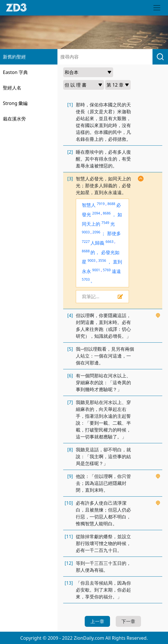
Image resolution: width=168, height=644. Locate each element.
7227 (86, 242)
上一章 (97, 621)
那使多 (114, 233)
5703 (86, 279)
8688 (111, 204)
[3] (70, 179)
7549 (105, 223)
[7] (70, 402)
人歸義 (97, 243)
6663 (110, 242)
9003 (86, 232)
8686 (107, 213)
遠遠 (116, 271)
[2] (70, 152)
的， (95, 252)
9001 (96, 270)
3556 (102, 260)
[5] (70, 349)
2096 (96, 232)
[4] (70, 315)
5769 (107, 270)
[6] (70, 376)
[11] (69, 536)
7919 (101, 204)
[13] (69, 583)
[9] (70, 476)
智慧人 (89, 205)
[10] (69, 503)
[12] (69, 563)
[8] (70, 450)
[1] (70, 105)
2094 (96, 213)
